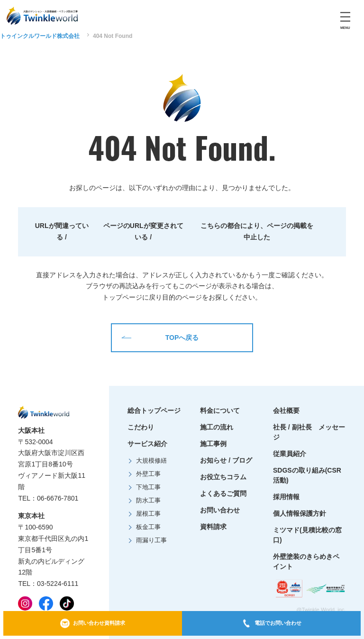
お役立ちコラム (223, 477)
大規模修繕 (151, 461)
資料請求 (213, 527)
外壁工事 (148, 474)
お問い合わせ (220, 510)
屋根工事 (148, 514)
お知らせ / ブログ (226, 460)
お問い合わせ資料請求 (93, 623)
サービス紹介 (147, 444)
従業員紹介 (290, 454)
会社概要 (286, 411)
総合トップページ (154, 411)
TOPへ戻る (160, 338)
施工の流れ (217, 427)
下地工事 (148, 487)
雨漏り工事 (151, 540)
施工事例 (213, 444)
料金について (220, 411)
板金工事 (148, 527)
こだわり (141, 427)
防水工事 (148, 501)
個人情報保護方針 (300, 513)
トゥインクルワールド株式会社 (40, 36)
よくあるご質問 (223, 493)
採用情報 (286, 497)
